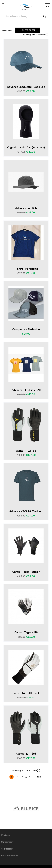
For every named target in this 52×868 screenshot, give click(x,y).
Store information (10, 856)
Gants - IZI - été (26, 753)
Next (40, 777)
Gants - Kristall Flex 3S (26, 693)
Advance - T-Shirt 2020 (26, 390)
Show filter (27, 30)
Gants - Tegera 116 (26, 632)
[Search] (26, 16)
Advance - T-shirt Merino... (26, 511)
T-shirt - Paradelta (26, 269)
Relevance (8, 30)
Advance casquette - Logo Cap (26, 87)
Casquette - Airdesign (26, 329)
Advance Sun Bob (26, 208)
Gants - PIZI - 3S (26, 450)
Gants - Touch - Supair (26, 572)
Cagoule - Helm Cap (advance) (26, 147)
